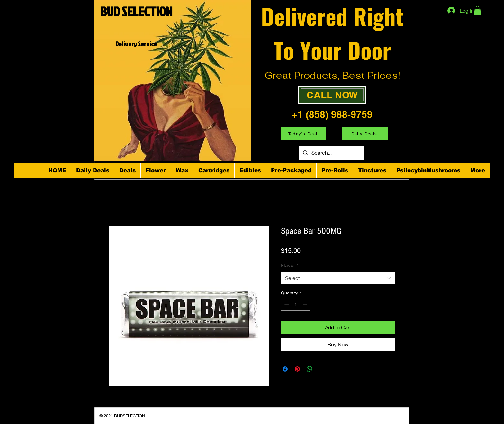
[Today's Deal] (303, 134)
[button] (477, 10)
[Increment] (306, 305)
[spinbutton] (296, 305)
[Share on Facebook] (285, 369)
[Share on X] (322, 369)
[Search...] (331, 153)
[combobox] (338, 278)
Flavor (290, 265)
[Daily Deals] (365, 134)
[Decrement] (286, 305)
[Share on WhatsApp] (310, 369)
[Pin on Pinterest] (297, 369)
